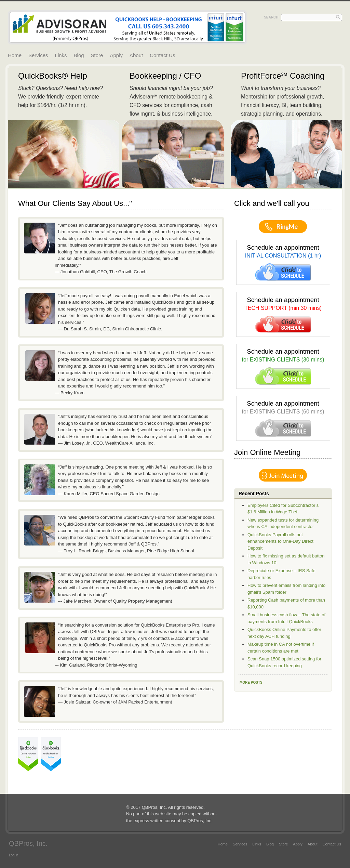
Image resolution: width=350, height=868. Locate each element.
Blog (79, 55)
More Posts (251, 682)
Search (271, 17)
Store (97, 55)
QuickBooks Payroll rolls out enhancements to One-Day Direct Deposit (280, 541)
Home (15, 55)
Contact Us (162, 55)
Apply (116, 55)
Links (61, 55)
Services (38, 55)
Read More (64, 127)
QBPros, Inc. (28, 843)
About (136, 55)
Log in (14, 855)
